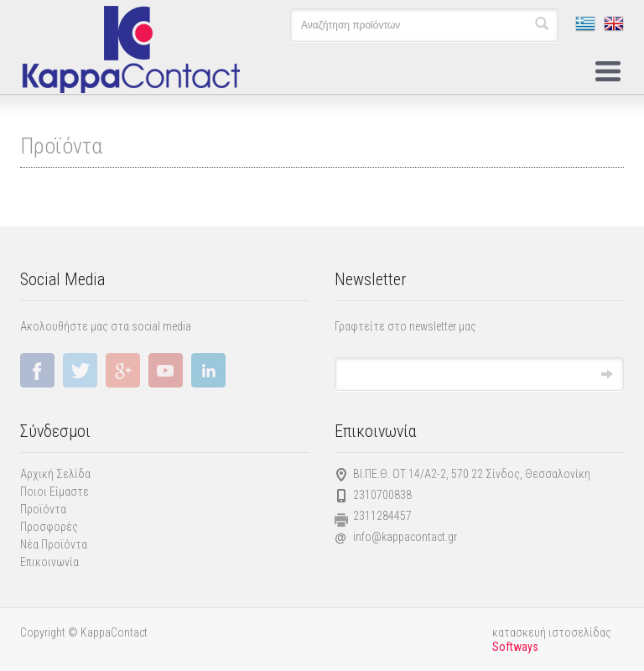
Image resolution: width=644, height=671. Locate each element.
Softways (515, 647)
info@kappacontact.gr (405, 537)
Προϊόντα (43, 509)
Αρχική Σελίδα (55, 474)
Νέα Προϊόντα (54, 544)
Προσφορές (49, 527)
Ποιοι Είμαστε (55, 492)
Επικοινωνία (49, 562)
